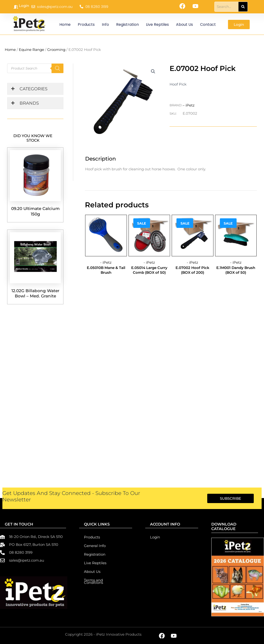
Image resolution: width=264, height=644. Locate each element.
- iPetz (106, 262)
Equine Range (31, 50)
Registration (127, 24)
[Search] (243, 7)
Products (86, 24)
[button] (153, 71)
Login (24, 6)
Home (65, 24)
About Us (184, 24)
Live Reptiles (157, 24)
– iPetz (189, 105)
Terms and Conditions (93, 581)
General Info (95, 546)
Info (105, 24)
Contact (208, 24)
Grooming (56, 50)
